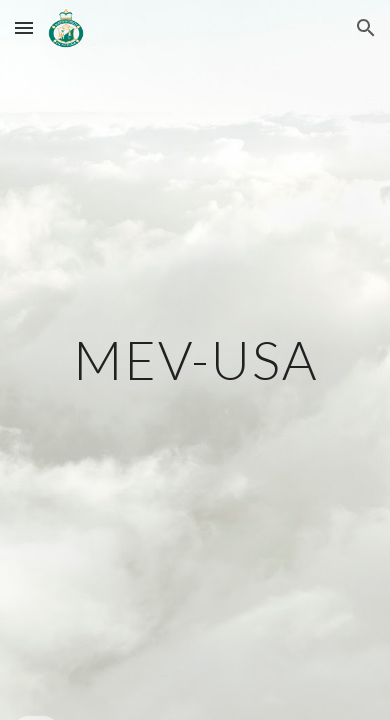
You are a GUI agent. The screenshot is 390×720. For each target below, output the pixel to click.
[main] (195, 359)
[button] (24, 27)
